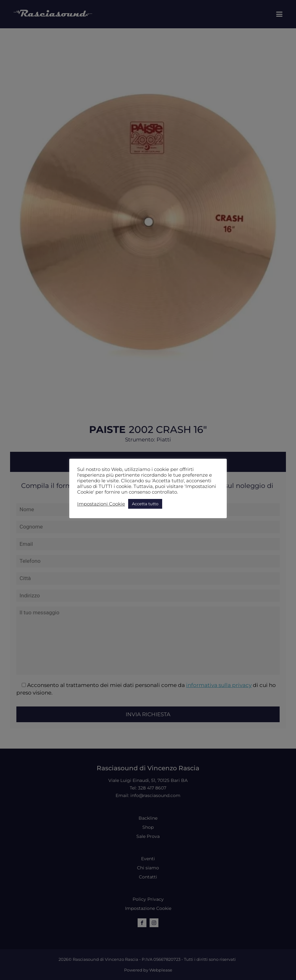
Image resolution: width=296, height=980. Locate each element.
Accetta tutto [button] (145, 504)
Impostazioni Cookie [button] (101, 504)
